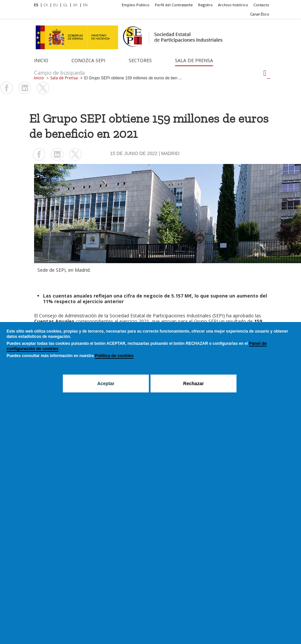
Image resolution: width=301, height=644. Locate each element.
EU (56, 5)
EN (85, 5)
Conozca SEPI (88, 60)
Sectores (140, 60)
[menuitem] (38, 5)
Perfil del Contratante (174, 5)
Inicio (41, 60)
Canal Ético (260, 14)
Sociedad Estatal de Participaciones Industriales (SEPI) (167, 316)
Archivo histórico (233, 5)
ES (36, 5)
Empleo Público (136, 5)
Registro (205, 5)
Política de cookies (114, 356)
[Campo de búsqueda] (265, 73)
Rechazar (193, 383)
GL (65, 5)
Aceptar (106, 383)
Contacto (261, 5)
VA (75, 5)
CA (46, 5)
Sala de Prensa (194, 60)
